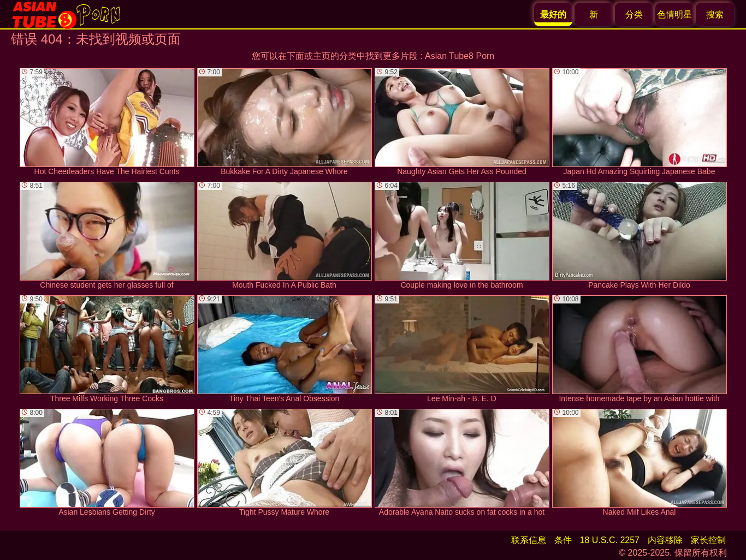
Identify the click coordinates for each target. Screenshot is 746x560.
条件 (563, 540)
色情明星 (674, 14)
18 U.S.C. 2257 (610, 540)
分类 (634, 14)
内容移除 (665, 540)
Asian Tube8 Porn (460, 56)
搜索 (715, 14)
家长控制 (708, 540)
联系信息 (529, 540)
